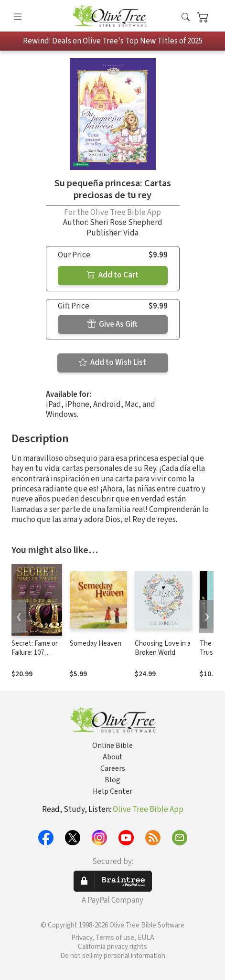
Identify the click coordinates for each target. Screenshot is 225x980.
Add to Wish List (112, 362)
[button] (186, 18)
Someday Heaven (96, 644)
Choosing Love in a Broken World (163, 648)
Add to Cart (113, 275)
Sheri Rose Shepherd (126, 223)
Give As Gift (112, 324)
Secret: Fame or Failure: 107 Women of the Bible (35, 657)
